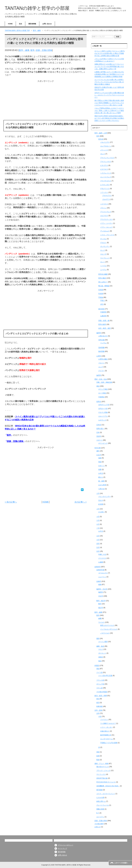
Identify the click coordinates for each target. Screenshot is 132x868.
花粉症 (101, 657)
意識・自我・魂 (104, 321)
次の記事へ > (81, 502)
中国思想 (103, 312)
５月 (98, 520)
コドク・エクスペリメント (106, 794)
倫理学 (99, 333)
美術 (98, 752)
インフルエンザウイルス (109, 629)
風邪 (98, 639)
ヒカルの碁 (100, 798)
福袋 (100, 458)
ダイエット (102, 653)
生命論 (101, 290)
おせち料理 (102, 485)
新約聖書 (101, 351)
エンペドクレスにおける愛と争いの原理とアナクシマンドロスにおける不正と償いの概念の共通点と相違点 (109, 82)
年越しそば (102, 554)
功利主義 (101, 340)
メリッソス (104, 150)
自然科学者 (100, 570)
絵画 (98, 756)
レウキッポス (105, 185)
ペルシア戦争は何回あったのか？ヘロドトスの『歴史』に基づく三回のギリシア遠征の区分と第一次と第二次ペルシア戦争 (109, 110)
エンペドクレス (106, 177)
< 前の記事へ (11, 502)
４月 (98, 517)
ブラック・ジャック (103, 770)
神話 (98, 386)
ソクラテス (104, 204)
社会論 (101, 294)
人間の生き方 (103, 336)
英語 (98, 669)
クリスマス (102, 558)
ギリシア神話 (103, 389)
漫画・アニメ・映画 (101, 764)
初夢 (100, 470)
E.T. (98, 813)
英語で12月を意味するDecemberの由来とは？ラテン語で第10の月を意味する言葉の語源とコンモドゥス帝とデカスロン (109, 118)
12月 (98, 551)
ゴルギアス (106, 199)
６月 (98, 524)
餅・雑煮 (101, 481)
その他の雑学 (99, 824)
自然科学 (98, 567)
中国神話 (101, 397)
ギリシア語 (100, 684)
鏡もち (101, 477)
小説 (100, 716)
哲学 (98, 136)
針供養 (101, 504)
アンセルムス (105, 231)
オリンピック (103, 443)
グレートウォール (103, 805)
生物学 (99, 581)
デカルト (103, 243)
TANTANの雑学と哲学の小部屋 (37, 8)
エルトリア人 (103, 416)
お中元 (101, 531)
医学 (32, 50)
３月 (98, 509)
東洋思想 (101, 309)
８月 (98, 536)
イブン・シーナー (106, 223)
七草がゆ (101, 489)
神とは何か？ (103, 282)
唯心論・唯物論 (104, 286)
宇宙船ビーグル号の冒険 (109, 743)
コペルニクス (103, 573)
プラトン (103, 208)
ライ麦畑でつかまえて (108, 723)
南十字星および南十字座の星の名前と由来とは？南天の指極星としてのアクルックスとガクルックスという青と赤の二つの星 (109, 103)
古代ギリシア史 (104, 405)
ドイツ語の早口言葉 (105, 676)
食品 (100, 661)
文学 (98, 713)
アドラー (101, 371)
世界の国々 (100, 429)
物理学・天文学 (102, 589)
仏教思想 (103, 316)
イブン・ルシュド (106, 227)
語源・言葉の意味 (44, 50)
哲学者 (101, 139)
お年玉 (101, 473)
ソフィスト (104, 192)
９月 (98, 540)
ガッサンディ (105, 246)
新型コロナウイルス (107, 625)
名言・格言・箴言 (105, 328)
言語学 (99, 436)
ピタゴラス (104, 165)
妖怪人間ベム (101, 801)
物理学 (101, 592)
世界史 (99, 402)
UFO (102, 304)
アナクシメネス (106, 162)
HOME (10, 24)
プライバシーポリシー (65, 845)
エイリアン (100, 817)
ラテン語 (100, 688)
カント (103, 262)
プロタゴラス (107, 196)
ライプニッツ (105, 258)
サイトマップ (62, 848)
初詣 (100, 462)
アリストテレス (106, 212)
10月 (98, 544)
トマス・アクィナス (107, 235)
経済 (98, 703)
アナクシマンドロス (107, 158)
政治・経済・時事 (101, 696)
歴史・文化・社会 (101, 379)
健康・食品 (100, 646)
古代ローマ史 (103, 409)
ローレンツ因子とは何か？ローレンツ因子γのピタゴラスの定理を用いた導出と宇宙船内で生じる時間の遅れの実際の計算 (110, 53)
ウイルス (101, 622)
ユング (101, 367)
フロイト (101, 363)
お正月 (99, 455)
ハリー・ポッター (106, 727)
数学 (100, 604)
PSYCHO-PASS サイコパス (106, 782)
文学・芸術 (98, 710)
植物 (100, 584)
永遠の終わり (105, 731)
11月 (98, 547)
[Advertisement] (46, 101)
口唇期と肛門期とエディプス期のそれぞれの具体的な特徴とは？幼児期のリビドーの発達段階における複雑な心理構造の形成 (109, 74)
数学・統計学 (101, 601)
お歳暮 (101, 562)
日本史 (99, 425)
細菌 (100, 618)
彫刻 (98, 760)
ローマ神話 (102, 393)
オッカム (103, 239)
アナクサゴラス (106, 181)
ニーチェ (103, 270)
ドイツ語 (100, 672)
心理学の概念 (103, 359)
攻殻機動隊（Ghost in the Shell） (108, 786)
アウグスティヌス (106, 219)
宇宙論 (101, 297)
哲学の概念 (102, 278)
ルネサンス (102, 420)
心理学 (99, 356)
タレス (103, 154)
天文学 (101, 596)
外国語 (97, 666)
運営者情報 (32, 24)
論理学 (99, 375)
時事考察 (100, 706)
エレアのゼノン (106, 146)
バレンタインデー (105, 497)
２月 (98, 493)
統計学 (101, 608)
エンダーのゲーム (106, 739)
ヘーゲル (103, 266)
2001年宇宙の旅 (102, 778)
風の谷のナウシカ (103, 767)
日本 (98, 432)
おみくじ (101, 466)
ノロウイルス (105, 633)
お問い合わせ (47, 24)
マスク (101, 649)
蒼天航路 (100, 790)
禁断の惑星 (100, 809)
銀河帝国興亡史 (106, 735)
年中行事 (98, 448)
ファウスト (104, 720)
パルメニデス (105, 142)
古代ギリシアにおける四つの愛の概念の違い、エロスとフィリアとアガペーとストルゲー (109, 95)
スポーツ (100, 440)
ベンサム (103, 343)
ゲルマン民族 (103, 412)
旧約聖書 (101, 348)
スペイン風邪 (103, 642)
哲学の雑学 (102, 324)
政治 (98, 699)
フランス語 (100, 680)
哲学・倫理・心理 (101, 133)
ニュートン (102, 577)
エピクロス (104, 216)
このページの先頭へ (121, 863)
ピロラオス (104, 169)
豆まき (101, 500)
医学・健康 (24, 50)
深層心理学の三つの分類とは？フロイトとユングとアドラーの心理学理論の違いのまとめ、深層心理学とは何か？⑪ (109, 67)
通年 (98, 451)
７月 (98, 528)
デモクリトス (105, 189)
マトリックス (101, 774)
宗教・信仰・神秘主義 (104, 382)
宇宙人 (103, 300)
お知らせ (98, 827)
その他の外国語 (102, 692)
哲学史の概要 (103, 274)
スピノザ (103, 254)
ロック (103, 250)
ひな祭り (101, 512)
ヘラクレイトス (106, 173)
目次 (20, 24)
